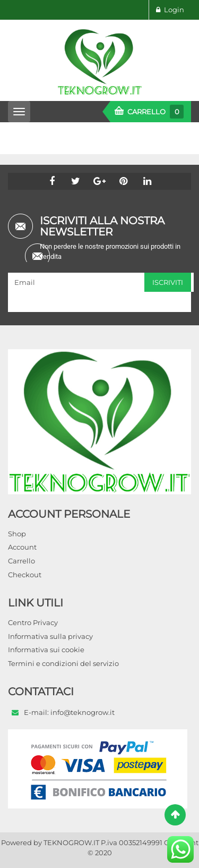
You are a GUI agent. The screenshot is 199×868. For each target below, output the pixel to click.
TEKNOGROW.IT (71, 842)
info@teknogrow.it (83, 712)
